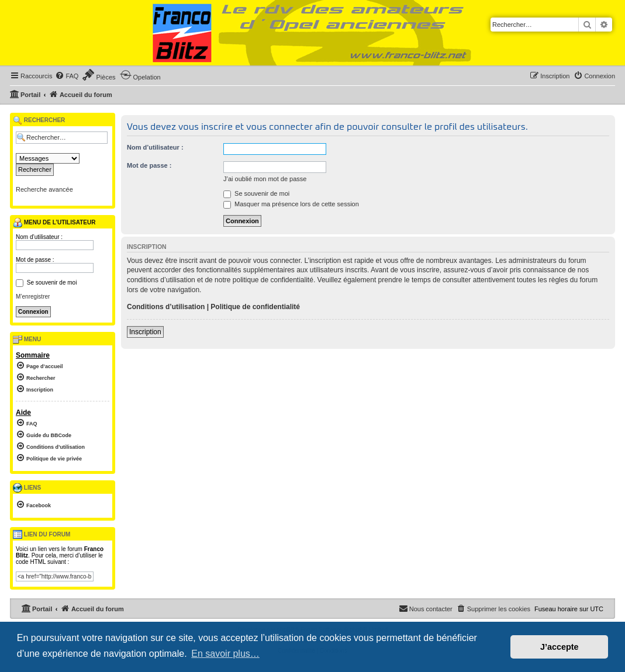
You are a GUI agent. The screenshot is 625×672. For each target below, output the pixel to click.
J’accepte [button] (560, 647)
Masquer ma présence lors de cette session (291, 204)
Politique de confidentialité (255, 307)
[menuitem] (67, 76)
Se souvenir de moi (256, 193)
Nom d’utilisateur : (155, 147)
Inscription (145, 332)
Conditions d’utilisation (166, 307)
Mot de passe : (149, 165)
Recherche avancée (44, 189)
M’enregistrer (33, 297)
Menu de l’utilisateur (54, 223)
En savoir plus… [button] (225, 654)
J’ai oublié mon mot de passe (265, 179)
